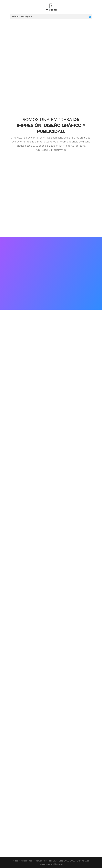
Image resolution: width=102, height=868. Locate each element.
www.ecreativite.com (51, 864)
